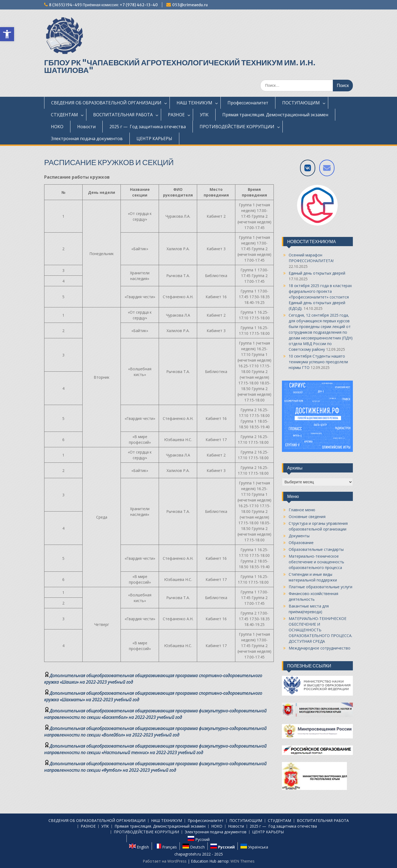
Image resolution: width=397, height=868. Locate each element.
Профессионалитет (248, 103)
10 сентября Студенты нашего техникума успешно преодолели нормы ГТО (318, 362)
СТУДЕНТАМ (64, 115)
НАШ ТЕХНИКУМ (194, 103)
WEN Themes (243, 861)
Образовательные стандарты (316, 549)
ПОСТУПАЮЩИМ (301, 103)
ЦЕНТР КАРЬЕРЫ (154, 139)
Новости (86, 127)
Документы (299, 536)
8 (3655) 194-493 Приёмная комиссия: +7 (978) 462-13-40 (103, 5)
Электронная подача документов (87, 139)
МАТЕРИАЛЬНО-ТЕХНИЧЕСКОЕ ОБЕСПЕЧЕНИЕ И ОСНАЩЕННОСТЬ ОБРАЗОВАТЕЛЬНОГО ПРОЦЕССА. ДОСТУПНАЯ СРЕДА (320, 630)
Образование (301, 543)
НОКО (57, 127)
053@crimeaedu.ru (190, 5)
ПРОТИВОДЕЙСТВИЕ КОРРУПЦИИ (237, 127)
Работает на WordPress (165, 861)
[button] (7, 34)
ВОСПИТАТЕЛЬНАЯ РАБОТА (123, 115)
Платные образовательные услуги (320, 587)
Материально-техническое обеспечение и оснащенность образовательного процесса (316, 562)
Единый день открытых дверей (317, 273)
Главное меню (302, 510)
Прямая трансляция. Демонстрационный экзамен (275, 115)
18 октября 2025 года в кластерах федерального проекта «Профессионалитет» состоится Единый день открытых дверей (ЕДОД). (320, 297)
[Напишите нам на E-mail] (327, 168)
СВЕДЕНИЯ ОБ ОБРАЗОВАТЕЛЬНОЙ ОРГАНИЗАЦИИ (106, 103)
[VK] (308, 168)
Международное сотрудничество (320, 648)
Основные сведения (307, 517)
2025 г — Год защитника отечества (148, 127)
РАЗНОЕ (176, 115)
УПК (204, 115)
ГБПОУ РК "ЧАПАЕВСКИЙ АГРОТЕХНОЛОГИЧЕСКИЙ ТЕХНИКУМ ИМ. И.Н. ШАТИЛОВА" (180, 66)
